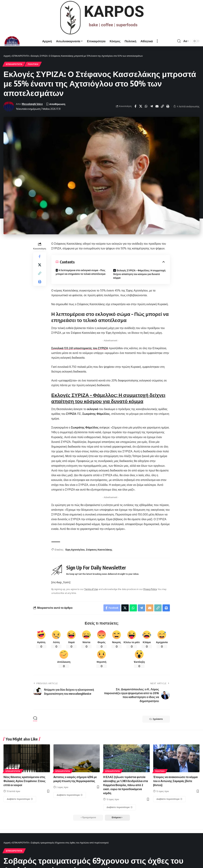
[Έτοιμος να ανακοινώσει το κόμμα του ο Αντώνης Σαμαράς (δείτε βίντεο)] (170, 799)
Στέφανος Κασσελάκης (99, 550)
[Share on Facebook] (135, 106)
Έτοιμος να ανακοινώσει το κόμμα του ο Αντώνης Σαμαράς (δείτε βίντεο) (175, 781)
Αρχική (7, 56)
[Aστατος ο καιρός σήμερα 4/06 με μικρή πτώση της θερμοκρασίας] (70, 795)
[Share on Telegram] (152, 106)
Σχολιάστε (156, 719)
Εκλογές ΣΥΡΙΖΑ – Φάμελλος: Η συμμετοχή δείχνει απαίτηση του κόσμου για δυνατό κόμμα (139, 274)
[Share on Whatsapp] (146, 106)
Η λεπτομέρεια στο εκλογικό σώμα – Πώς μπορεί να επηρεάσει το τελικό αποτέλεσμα (81, 272)
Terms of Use (91, 589)
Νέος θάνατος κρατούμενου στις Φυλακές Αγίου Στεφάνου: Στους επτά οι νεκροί (25, 781)
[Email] (157, 106)
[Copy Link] (163, 106)
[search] (179, 41)
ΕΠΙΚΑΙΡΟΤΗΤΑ (21, 56)
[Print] (168, 106)
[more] (157, 41)
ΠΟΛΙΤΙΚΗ (33, 64)
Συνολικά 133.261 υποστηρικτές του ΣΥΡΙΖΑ (80, 348)
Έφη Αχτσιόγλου (75, 550)
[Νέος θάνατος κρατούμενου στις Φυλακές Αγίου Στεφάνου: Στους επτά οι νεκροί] (20, 799)
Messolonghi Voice (32, 104)
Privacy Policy (150, 589)
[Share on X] (141, 106)
